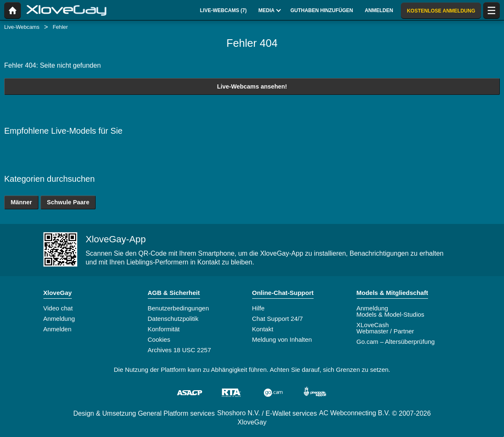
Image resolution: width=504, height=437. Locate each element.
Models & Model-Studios (391, 314)
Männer (21, 202)
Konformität (164, 329)
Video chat (58, 308)
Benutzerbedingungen (179, 308)
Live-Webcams (22, 27)
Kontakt (263, 329)
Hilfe (258, 308)
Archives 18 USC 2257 (180, 350)
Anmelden (58, 329)
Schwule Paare (68, 202)
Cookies (159, 339)
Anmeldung (59, 319)
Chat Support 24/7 (278, 319)
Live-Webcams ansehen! (252, 86)
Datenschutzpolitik (173, 319)
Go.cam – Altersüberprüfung (396, 342)
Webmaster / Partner (385, 331)
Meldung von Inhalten (282, 339)
